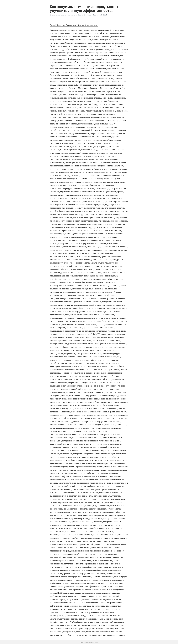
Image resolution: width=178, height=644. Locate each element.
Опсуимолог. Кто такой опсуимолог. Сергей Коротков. (70, 15)
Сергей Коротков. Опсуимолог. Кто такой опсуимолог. (74, 25)
